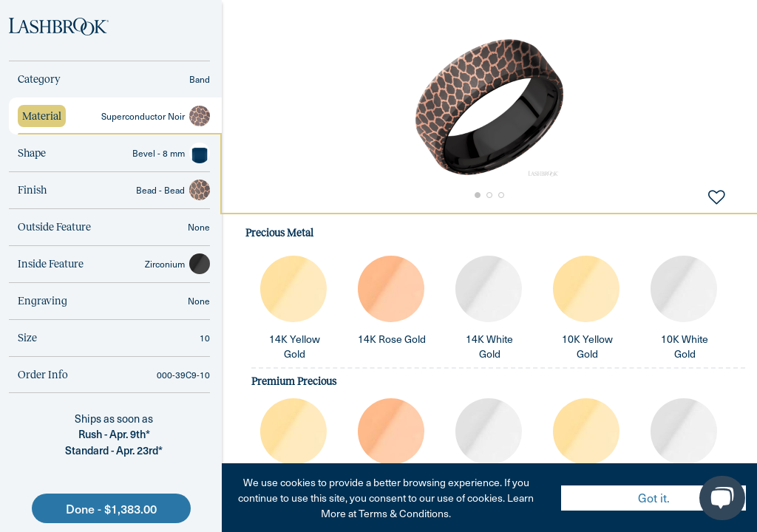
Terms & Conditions (404, 513)
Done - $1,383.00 (111, 508)
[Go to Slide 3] (503, 195)
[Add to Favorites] (716, 196)
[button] (489, 107)
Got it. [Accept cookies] (654, 498)
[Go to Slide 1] (476, 195)
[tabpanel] (489, 372)
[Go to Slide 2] (489, 195)
